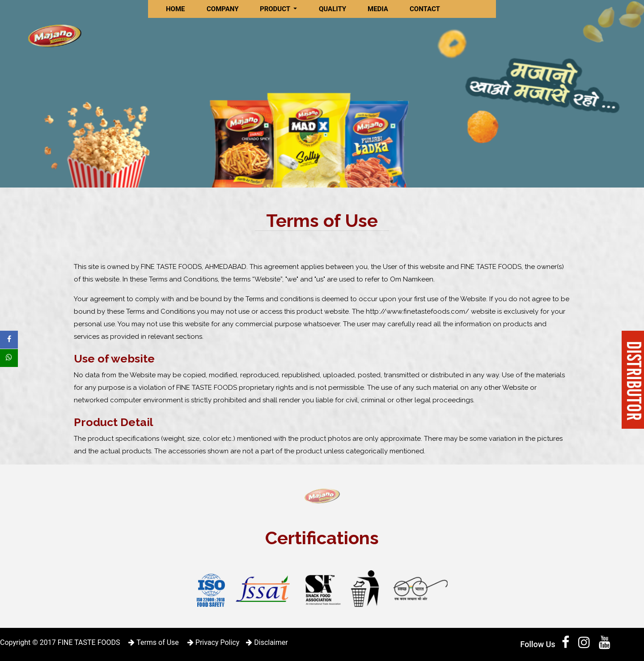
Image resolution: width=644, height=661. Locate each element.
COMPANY (223, 9)
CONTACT (425, 9)
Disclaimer (267, 642)
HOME (176, 9)
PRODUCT (276, 9)
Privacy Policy (213, 642)
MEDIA (378, 9)
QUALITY (333, 9)
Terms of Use (153, 642)
